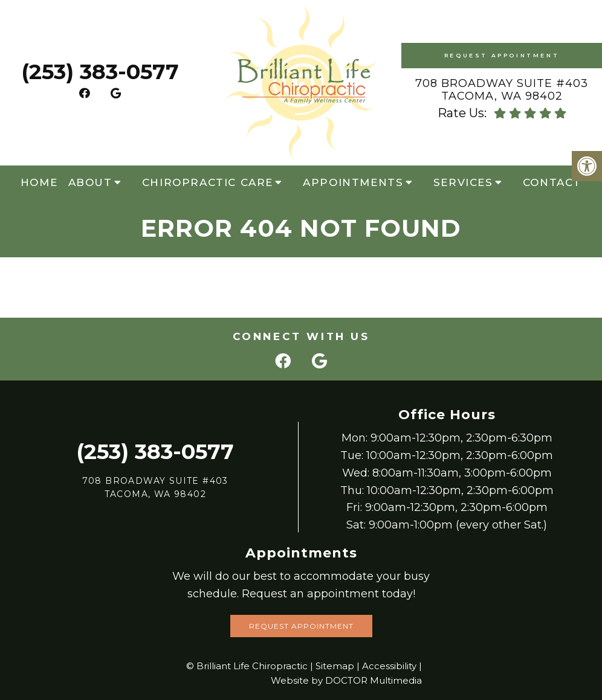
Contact (552, 182)
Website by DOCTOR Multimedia (346, 680)
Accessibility (389, 666)
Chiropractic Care (208, 182)
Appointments (353, 182)
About (90, 182)
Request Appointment (502, 55)
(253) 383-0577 (100, 72)
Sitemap (335, 666)
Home (39, 182)
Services (463, 182)
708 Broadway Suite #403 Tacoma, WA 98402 (502, 90)
